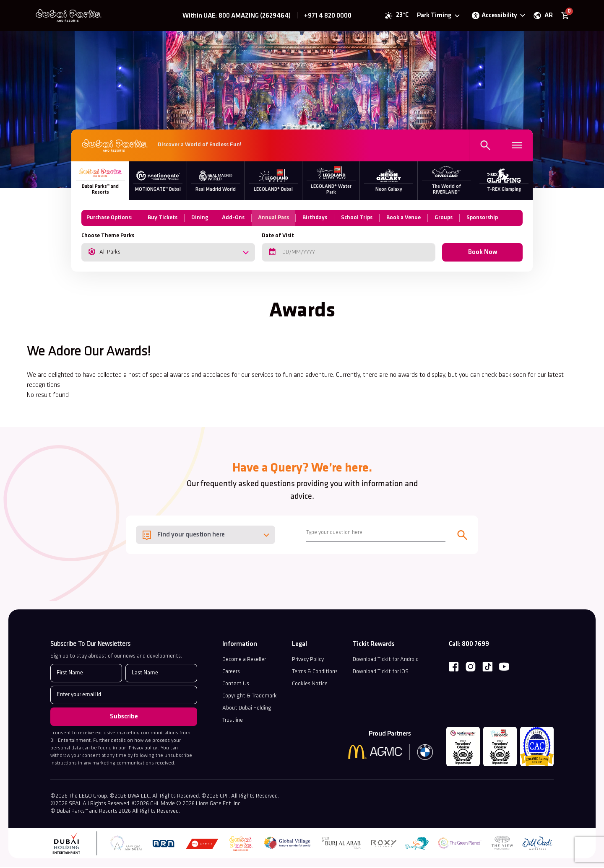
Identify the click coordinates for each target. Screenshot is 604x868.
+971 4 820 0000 (328, 17)
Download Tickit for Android (386, 661)
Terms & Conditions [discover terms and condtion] (315, 673)
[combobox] (168, 254)
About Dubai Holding (247, 710)
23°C (401, 17)
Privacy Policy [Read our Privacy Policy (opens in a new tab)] (308, 661)
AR (547, 17)
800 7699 (475, 646)
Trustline (233, 722)
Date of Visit (278, 237)
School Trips (358, 219)
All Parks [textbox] (110, 254)
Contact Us (236, 685)
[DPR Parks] (115, 148)
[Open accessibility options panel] (497, 17)
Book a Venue (404, 219)
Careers (231, 673)
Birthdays (316, 219)
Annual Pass (274, 219)
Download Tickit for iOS (381, 673)
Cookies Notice (310, 685)
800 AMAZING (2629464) (255, 17)
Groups (444, 219)
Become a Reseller (244, 661)
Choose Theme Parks (108, 237)
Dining (200, 219)
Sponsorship (483, 219)
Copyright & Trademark (250, 698)
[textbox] (206, 537)
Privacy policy (143, 750)
